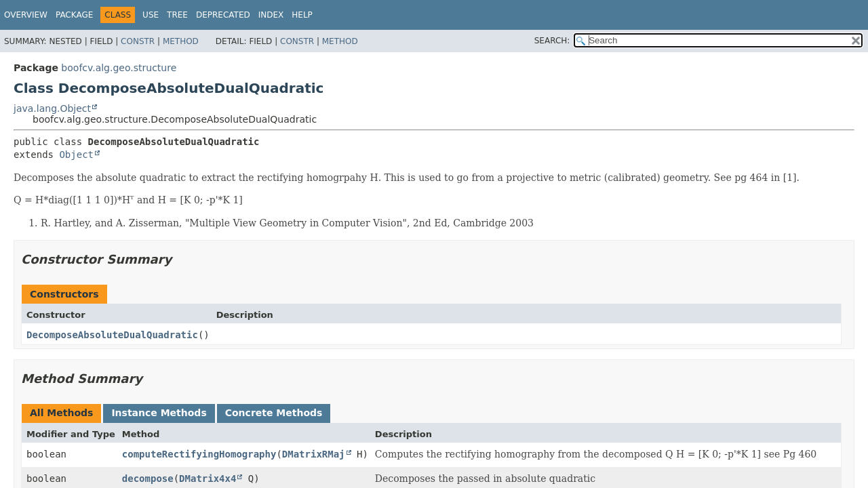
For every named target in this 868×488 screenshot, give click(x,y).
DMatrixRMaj (314, 454)
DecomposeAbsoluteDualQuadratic (112, 335)
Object (76, 155)
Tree (177, 15)
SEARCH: (552, 41)
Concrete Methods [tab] (274, 413)
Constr (138, 41)
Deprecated (223, 15)
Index (271, 15)
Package (74, 15)
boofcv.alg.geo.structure (119, 68)
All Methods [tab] (61, 413)
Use (151, 15)
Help (302, 15)
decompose (148, 479)
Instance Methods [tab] (159, 413)
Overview (26, 15)
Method (181, 41)
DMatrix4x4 (208, 479)
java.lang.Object (52, 108)
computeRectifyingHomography (199, 454)
